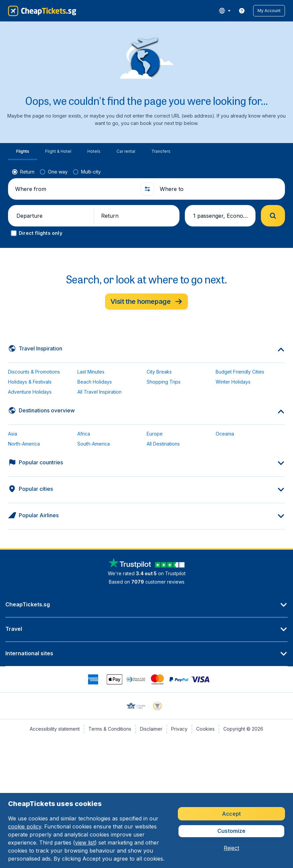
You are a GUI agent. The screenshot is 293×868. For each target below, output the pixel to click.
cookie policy (25, 826)
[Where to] (220, 189)
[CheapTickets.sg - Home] (42, 11)
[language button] (225, 11)
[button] (269, 11)
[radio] (23, 172)
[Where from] (75, 189)
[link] (242, 11)
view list (85, 843)
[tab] (23, 152)
